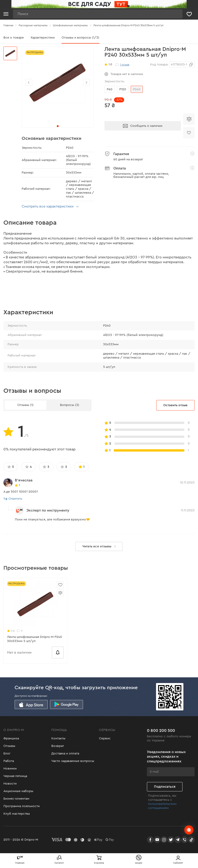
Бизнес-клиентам (16, 799)
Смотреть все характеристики (51, 207)
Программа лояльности (22, 806)
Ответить (13, 499)
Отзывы (9, 746)
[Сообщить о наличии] (58, 652)
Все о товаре (14, 38)
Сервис (105, 738)
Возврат (58, 746)
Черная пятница (15, 776)
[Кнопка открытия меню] (6, 14)
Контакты (58, 738)
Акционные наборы (18, 791)
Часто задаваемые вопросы (73, 761)
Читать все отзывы (100, 546)
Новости (10, 784)
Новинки (10, 769)
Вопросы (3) (70, 405)
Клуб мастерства (17, 814)
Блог (7, 754)
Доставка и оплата (65, 754)
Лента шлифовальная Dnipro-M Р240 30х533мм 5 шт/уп (35, 639)
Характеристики (43, 38)
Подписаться (165, 787)
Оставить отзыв (175, 405)
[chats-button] (189, 830)
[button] (86, 82)
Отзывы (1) (25, 405)
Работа (9, 761)
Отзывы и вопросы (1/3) (80, 38)
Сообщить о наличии (143, 126)
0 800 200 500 (161, 730)
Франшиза (11, 738)
